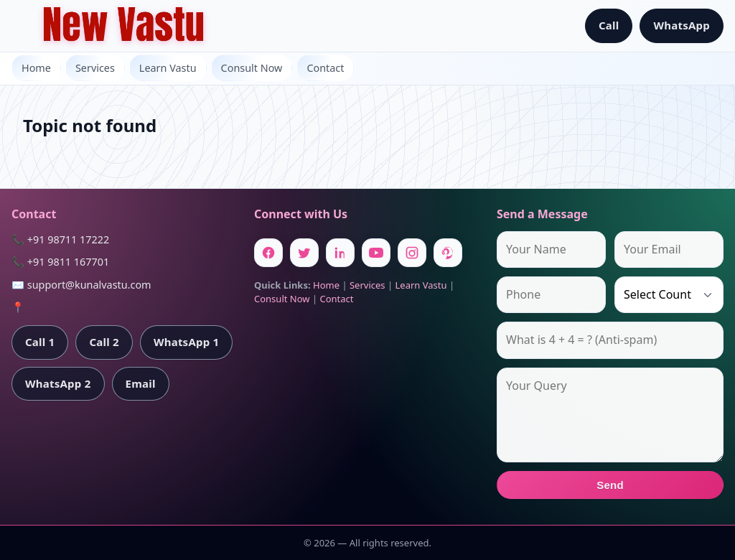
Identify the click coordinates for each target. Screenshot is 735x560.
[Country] (669, 295)
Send (610, 485)
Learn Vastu (168, 68)
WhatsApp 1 (187, 342)
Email (141, 383)
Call (609, 25)
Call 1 (40, 342)
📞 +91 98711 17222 (60, 239)
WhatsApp (682, 25)
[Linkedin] (340, 253)
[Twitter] (304, 253)
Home (36, 68)
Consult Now (252, 68)
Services (95, 68)
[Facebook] (268, 253)
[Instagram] (412, 253)
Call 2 (104, 342)
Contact (325, 68)
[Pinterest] (448, 253)
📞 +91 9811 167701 (60, 262)
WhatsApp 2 (58, 383)
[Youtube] (376, 253)
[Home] (123, 26)
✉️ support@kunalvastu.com (81, 285)
